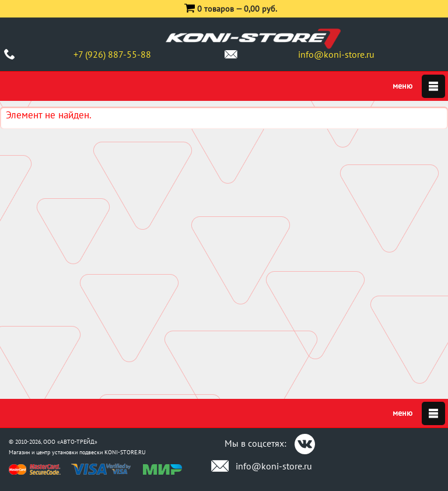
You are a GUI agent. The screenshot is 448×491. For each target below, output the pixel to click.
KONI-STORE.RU (125, 452)
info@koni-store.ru (336, 54)
